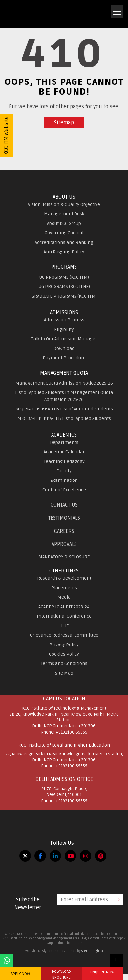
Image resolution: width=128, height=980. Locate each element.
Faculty (64, 471)
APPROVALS (64, 544)
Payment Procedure (64, 358)
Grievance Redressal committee (64, 635)
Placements (64, 588)
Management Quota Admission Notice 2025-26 (64, 383)
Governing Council (64, 233)
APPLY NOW (20, 974)
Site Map (64, 673)
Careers (64, 531)
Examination (64, 480)
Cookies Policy (64, 654)
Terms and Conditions (64, 664)
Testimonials (64, 518)
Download (64, 348)
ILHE (64, 626)
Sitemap (64, 123)
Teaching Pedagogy (64, 461)
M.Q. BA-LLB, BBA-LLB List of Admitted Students (64, 409)
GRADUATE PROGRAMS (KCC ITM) (64, 296)
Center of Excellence (64, 490)
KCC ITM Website (6, 136)
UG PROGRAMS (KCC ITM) (64, 277)
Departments (64, 442)
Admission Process (64, 320)
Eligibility (64, 329)
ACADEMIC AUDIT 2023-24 (64, 607)
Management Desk (64, 214)
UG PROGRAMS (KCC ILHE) (64, 287)
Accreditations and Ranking (64, 242)
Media (64, 597)
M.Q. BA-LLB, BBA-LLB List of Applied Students (64, 418)
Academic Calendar (64, 452)
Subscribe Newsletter (28, 904)
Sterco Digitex (92, 951)
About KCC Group (64, 223)
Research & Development (64, 578)
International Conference (64, 616)
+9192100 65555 (71, 732)
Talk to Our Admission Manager (64, 339)
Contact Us (64, 505)
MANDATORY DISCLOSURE (64, 557)
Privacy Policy (64, 645)
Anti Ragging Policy (64, 252)
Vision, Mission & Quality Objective (64, 204)
